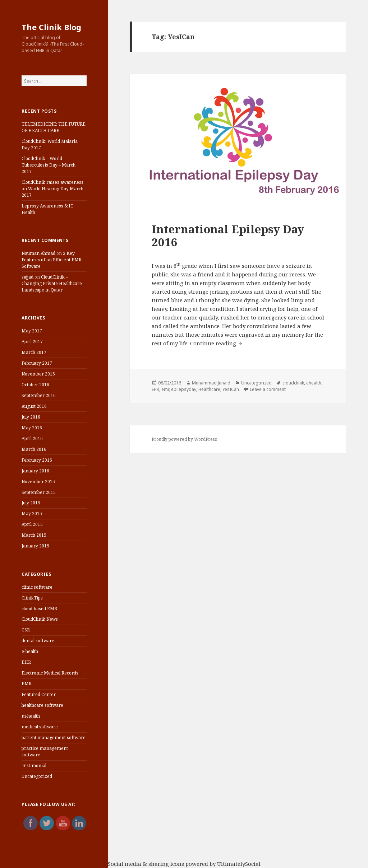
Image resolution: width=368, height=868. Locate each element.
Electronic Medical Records (50, 673)
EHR (26, 662)
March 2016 (34, 449)
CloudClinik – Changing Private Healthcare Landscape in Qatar (52, 283)
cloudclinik (293, 383)
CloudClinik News (40, 619)
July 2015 (31, 503)
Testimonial (34, 766)
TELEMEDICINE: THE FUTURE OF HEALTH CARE (54, 127)
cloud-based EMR (39, 609)
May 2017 (32, 331)
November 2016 (38, 374)
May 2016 (32, 428)
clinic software (37, 587)
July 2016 (31, 417)
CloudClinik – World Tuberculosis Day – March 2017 (49, 165)
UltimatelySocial (239, 864)
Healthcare (209, 389)
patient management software (54, 738)
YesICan (231, 389)
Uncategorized (37, 776)
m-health (31, 716)
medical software (40, 727)
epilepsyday (184, 389)
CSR (26, 630)
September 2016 (39, 395)
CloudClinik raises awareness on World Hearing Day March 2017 (52, 189)
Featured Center (39, 694)
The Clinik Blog (51, 27)
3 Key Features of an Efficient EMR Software (52, 260)
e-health (30, 651)
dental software (38, 641)
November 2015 (38, 482)
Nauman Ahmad (38, 253)
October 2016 (35, 385)
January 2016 (35, 471)
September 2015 (39, 492)
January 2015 (35, 546)
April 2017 (32, 342)
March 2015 (34, 535)
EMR (27, 684)
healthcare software (42, 705)
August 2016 (34, 406)
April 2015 (32, 524)
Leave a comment (268, 389)
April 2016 (32, 438)
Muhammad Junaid (211, 383)
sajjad (27, 277)
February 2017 (37, 363)
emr (165, 389)
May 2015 (32, 514)
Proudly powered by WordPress (184, 439)
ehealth (314, 383)
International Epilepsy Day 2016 (228, 235)
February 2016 (37, 460)
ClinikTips (32, 598)
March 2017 (34, 352)
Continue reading (217, 343)
